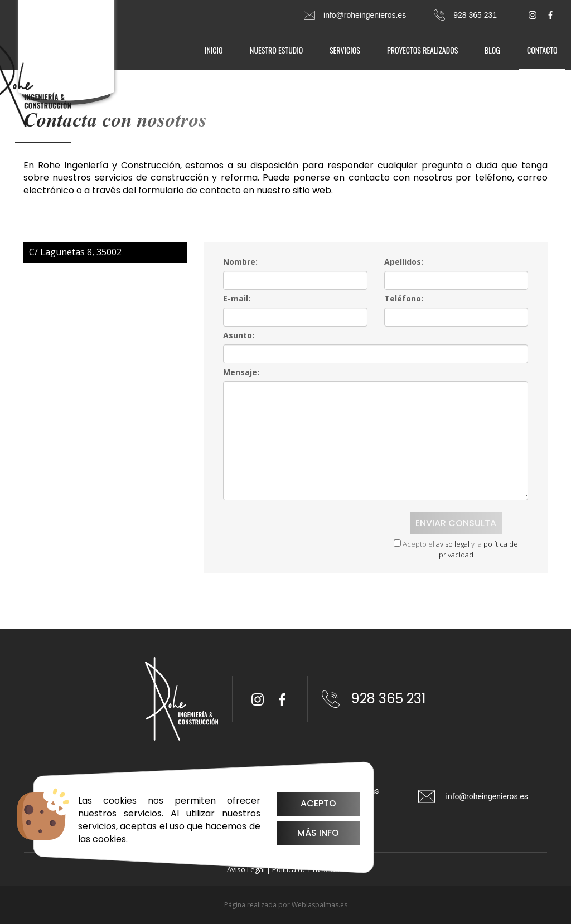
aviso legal (453, 544)
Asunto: (239, 335)
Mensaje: (241, 372)
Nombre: (240, 262)
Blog (492, 50)
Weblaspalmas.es (320, 905)
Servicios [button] (345, 50)
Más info (318, 833)
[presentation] (291, 529)
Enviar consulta (456, 523)
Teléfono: (404, 298)
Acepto (318, 803)
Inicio (214, 50)
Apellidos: (404, 262)
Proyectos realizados (422, 50)
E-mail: (237, 298)
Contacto (542, 50)
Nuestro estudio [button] (276, 50)
